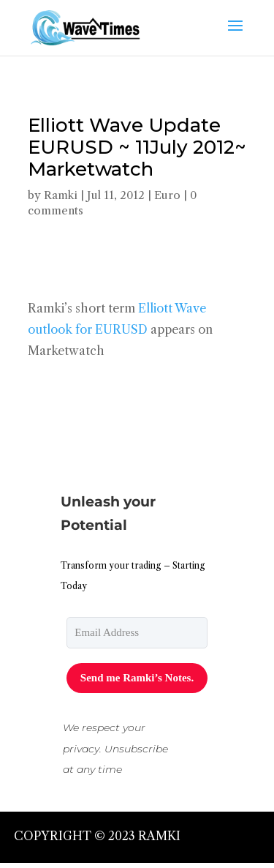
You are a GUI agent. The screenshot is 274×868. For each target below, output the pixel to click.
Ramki (61, 195)
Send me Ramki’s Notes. (137, 678)
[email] (137, 633)
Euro (167, 195)
